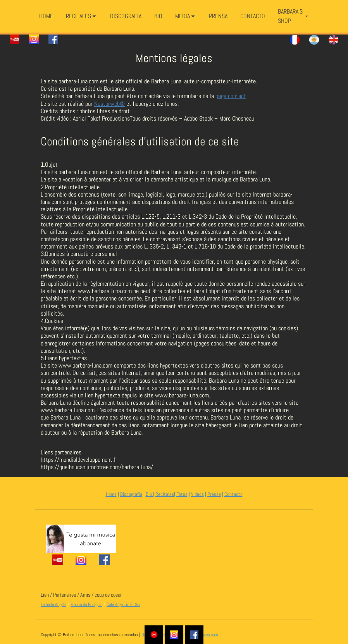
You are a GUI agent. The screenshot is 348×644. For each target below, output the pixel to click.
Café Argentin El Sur (123, 604)
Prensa (214, 494)
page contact (231, 96)
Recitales (165, 494)
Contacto (233, 494)
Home (111, 494)
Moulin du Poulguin (86, 604)
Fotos (182, 494)
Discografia (131, 494)
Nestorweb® (109, 104)
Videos (197, 494)
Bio (149, 494)
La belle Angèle (53, 604)
